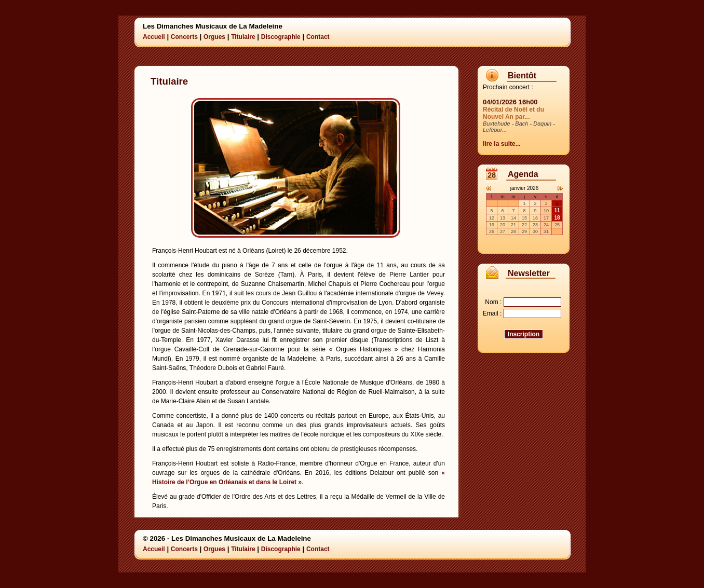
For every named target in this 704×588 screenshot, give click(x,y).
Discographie (281, 37)
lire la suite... (502, 144)
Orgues (214, 37)
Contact (318, 37)
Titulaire (243, 37)
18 (557, 218)
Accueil (154, 37)
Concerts (184, 37)
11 (557, 210)
